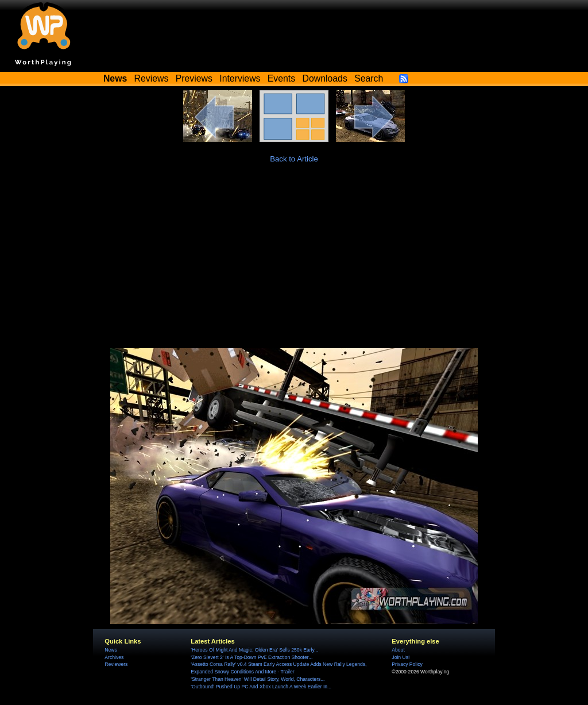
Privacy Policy (407, 664)
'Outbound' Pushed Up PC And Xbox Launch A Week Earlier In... (261, 687)
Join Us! (401, 657)
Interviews (240, 78)
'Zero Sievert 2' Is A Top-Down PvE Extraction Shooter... (252, 657)
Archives (114, 657)
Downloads (325, 78)
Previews (194, 78)
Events (281, 78)
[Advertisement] (294, 262)
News (111, 650)
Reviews (152, 78)
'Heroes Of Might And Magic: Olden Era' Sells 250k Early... (254, 650)
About (398, 650)
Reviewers (116, 664)
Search (369, 78)
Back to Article (294, 159)
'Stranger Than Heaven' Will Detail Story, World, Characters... (258, 679)
